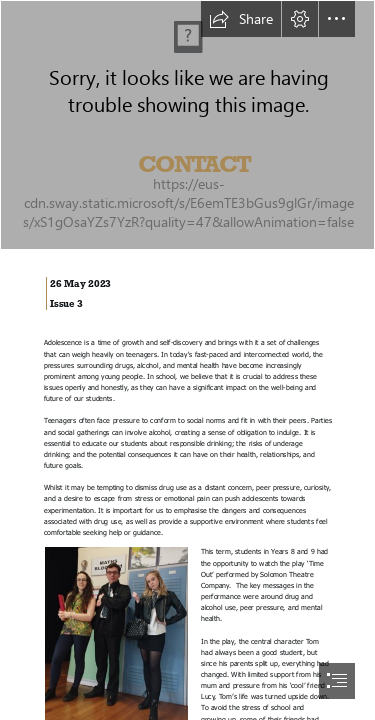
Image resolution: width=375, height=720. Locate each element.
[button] (241, 19)
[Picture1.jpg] (115, 633)
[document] (187, 360)
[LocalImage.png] (187, 125)
